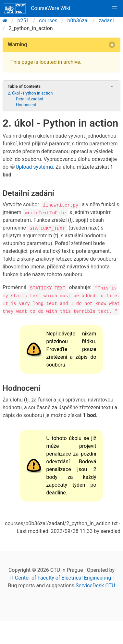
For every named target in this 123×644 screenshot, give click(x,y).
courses (48, 21)
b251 (23, 21)
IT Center (20, 578)
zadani (106, 21)
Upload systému (34, 167)
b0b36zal (78, 21)
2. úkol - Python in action (30, 93)
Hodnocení (26, 105)
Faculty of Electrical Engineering (74, 578)
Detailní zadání (30, 99)
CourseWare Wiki (37, 8)
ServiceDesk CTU (95, 586)
